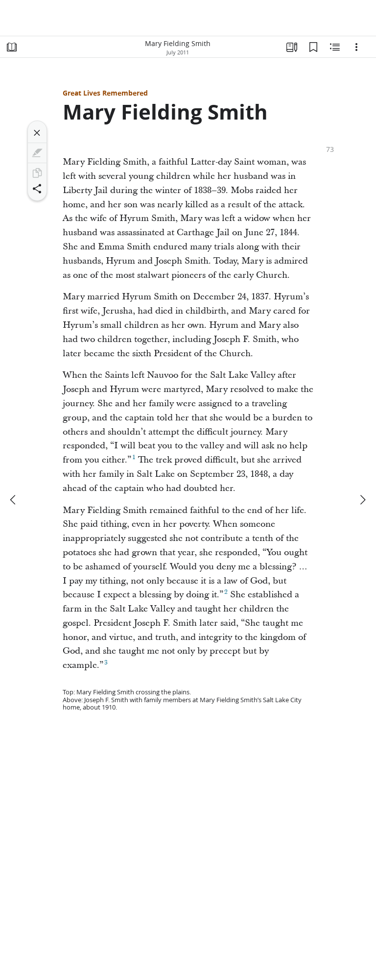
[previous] (14, 500)
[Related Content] (335, 47)
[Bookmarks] (313, 47)
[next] (362, 500)
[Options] (356, 47)
